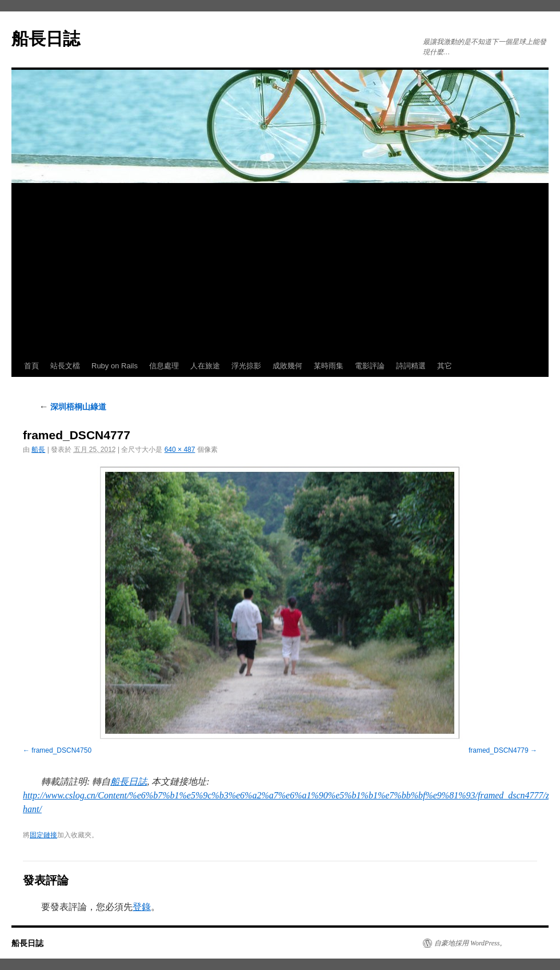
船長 (38, 450)
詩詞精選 (411, 366)
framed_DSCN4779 (499, 750)
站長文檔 (65, 366)
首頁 (31, 366)
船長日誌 (46, 39)
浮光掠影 (246, 366)
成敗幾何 (287, 366)
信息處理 (164, 366)
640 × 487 (180, 450)
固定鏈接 (43, 835)
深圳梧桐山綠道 (73, 407)
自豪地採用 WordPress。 (470, 943)
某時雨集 (329, 366)
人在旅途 (205, 366)
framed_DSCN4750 (61, 750)
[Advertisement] (280, 269)
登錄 (142, 907)
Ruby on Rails (115, 366)
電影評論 (370, 366)
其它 (445, 366)
